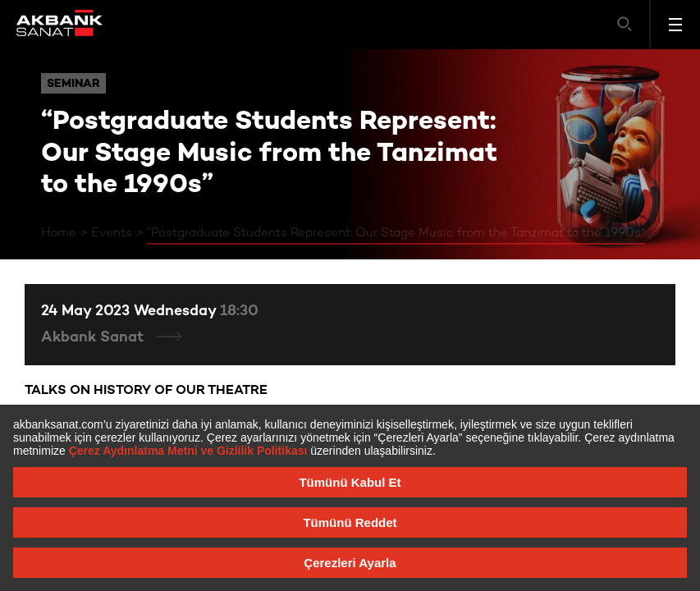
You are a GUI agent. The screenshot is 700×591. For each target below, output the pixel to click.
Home (59, 233)
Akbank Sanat (94, 338)
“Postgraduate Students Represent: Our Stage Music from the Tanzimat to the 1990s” (396, 233)
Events (112, 233)
